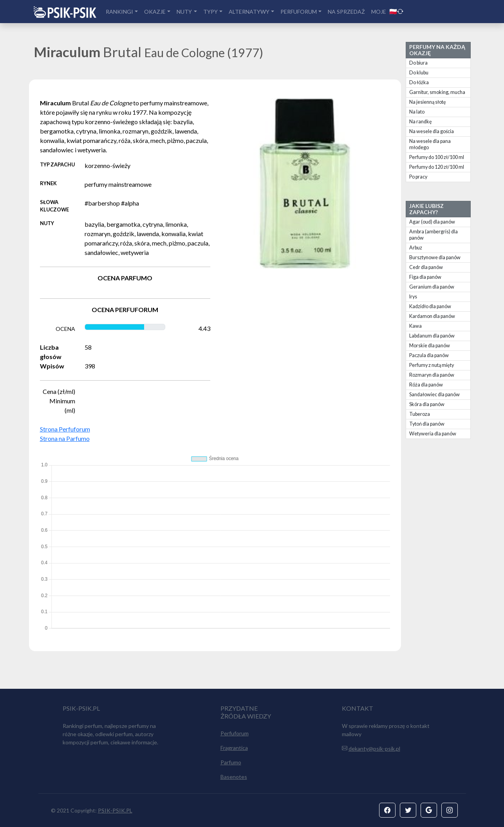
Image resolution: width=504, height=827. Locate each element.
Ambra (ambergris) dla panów (434, 235)
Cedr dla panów (426, 267)
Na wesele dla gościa (432, 131)
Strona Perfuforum (65, 429)
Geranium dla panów (432, 287)
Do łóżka (419, 82)
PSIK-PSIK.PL (115, 810)
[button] (387, 810)
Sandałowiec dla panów (434, 395)
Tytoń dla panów (427, 424)
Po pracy (418, 177)
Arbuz (416, 248)
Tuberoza (420, 414)
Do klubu (419, 73)
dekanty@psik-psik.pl (374, 748)
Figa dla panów (425, 277)
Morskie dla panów (430, 346)
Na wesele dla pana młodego (430, 144)
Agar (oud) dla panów (432, 222)
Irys (413, 297)
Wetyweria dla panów (433, 434)
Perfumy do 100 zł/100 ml (437, 157)
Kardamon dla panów (432, 316)
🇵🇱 (396, 11)
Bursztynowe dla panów (435, 257)
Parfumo (231, 762)
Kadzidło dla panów (430, 306)
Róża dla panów (426, 385)
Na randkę (421, 122)
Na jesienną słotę (428, 102)
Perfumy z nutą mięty (432, 365)
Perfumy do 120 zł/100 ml (437, 167)
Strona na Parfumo (65, 438)
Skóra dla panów (427, 404)
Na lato (417, 112)
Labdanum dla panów (432, 336)
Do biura (418, 63)
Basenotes (234, 777)
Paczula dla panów (429, 355)
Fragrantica (234, 748)
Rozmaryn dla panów (432, 375)
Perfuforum (235, 733)
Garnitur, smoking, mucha (437, 92)
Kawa (415, 326)
